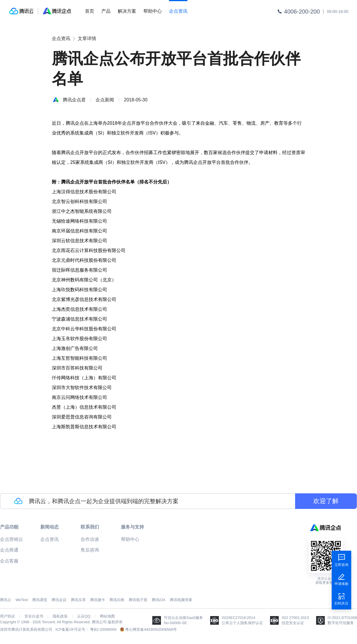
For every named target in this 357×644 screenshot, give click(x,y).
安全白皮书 (34, 616)
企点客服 (9, 561)
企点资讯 (178, 11)
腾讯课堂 (40, 600)
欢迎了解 (326, 501)
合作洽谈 (90, 539)
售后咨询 (90, 550)
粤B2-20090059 (103, 629)
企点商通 (9, 550)
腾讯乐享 (78, 600)
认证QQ (84, 616)
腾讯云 (6, 600)
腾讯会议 (59, 600)
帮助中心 (153, 11)
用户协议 (7, 616)
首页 (90, 11)
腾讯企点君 (74, 100)
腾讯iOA (159, 600)
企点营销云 (12, 539)
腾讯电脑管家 (181, 600)
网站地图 (107, 616)
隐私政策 (60, 616)
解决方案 (127, 11)
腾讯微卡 (98, 600)
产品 (106, 11)
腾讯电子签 (138, 600)
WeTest (22, 600)
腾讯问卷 (117, 600)
